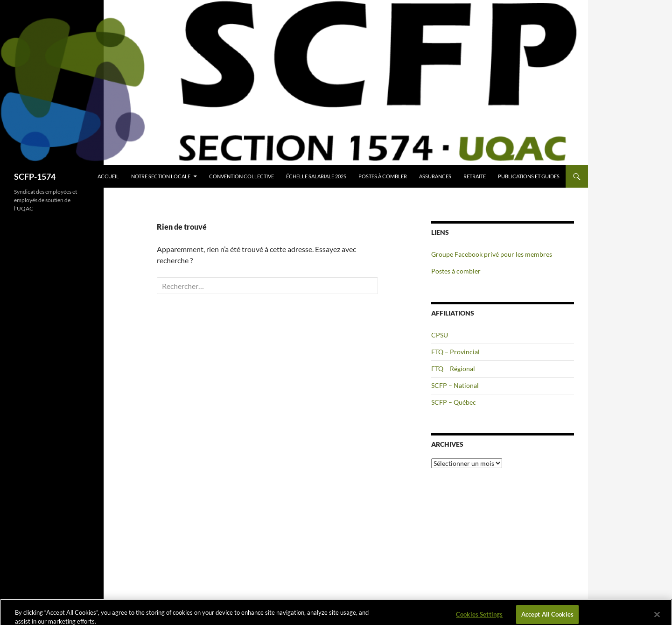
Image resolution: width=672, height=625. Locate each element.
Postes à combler (383, 176)
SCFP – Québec (454, 402)
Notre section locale (161, 176)
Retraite (475, 176)
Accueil (108, 176)
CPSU (440, 335)
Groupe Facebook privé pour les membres (492, 254)
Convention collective (241, 176)
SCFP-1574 (35, 176)
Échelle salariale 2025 (316, 176)
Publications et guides (529, 176)
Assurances (435, 176)
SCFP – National (455, 385)
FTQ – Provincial (455, 352)
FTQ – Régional (453, 369)
